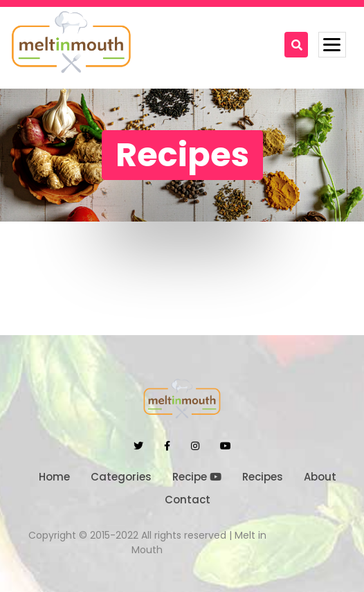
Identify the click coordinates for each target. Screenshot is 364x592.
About (320, 477)
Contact (188, 500)
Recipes (263, 477)
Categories (121, 477)
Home (54, 477)
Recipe (197, 477)
